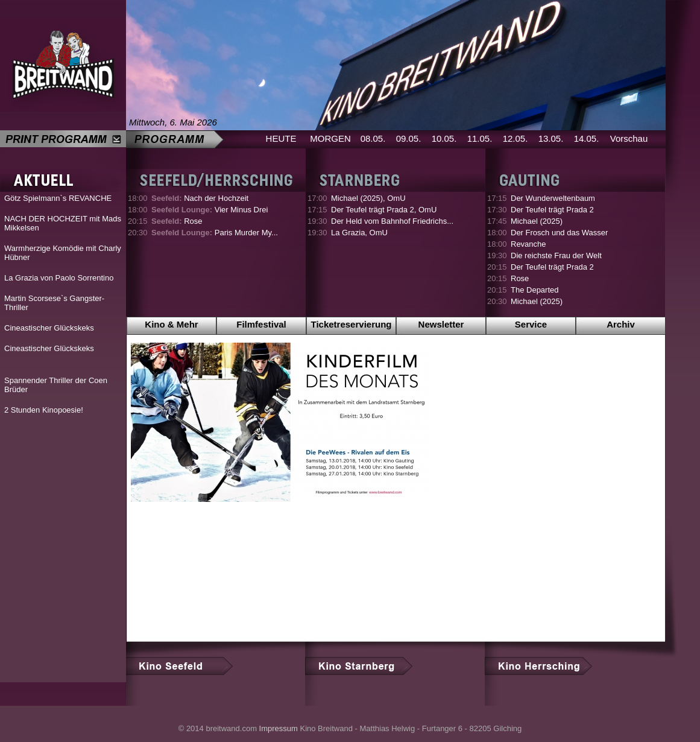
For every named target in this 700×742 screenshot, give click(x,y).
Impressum (279, 728)
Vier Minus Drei (210, 210)
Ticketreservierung (352, 324)
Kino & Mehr (171, 324)
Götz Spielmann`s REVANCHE (58, 198)
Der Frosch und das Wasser (559, 233)
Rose (177, 221)
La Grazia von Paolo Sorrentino (59, 278)
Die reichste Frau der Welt (556, 255)
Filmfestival (261, 324)
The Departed (535, 290)
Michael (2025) (537, 221)
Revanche (528, 244)
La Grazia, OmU (359, 233)
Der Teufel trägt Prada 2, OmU (384, 210)
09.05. (409, 138)
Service (531, 324)
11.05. (480, 138)
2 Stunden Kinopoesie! (44, 410)
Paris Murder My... (215, 233)
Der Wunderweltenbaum (553, 198)
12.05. (516, 138)
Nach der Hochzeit (200, 198)
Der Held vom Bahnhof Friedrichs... (392, 221)
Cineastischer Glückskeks (49, 328)
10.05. (444, 138)
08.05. (373, 138)
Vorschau (629, 138)
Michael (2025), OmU (368, 198)
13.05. (551, 138)
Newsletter (441, 324)
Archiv (621, 324)
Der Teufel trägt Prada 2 (552, 210)
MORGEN (330, 138)
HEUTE (281, 138)
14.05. (587, 138)
